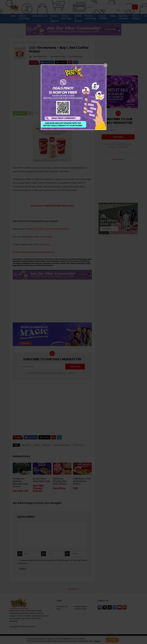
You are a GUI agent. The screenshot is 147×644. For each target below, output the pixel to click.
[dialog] (74, 97)
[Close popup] (105, 65)
